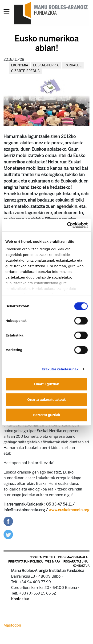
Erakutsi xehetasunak (60, 369)
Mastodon (12, 625)
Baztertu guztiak (47, 415)
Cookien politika (42, 557)
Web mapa (53, 562)
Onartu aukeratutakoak (46, 399)
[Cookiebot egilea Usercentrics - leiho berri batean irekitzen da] (67, 225)
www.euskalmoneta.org (69, 510)
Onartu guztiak (46, 384)
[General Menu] (8, 13)
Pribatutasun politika (25, 562)
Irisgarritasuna (75, 562)
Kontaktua (81, 566)
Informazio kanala (73, 557)
